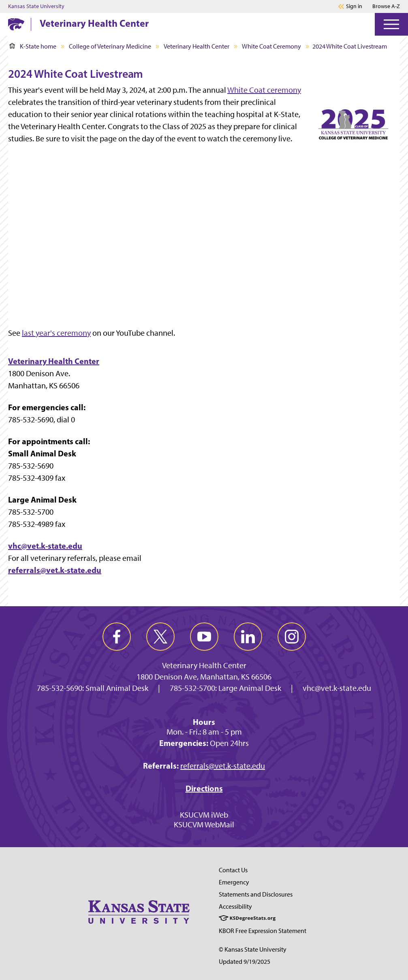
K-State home (33, 46)
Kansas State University (36, 6)
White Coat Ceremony (271, 46)
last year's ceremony (56, 333)
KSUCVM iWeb (204, 815)
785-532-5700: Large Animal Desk (225, 688)
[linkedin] (248, 637)
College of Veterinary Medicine (110, 46)
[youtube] (204, 637)
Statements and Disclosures (256, 894)
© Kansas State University (253, 949)
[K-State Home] (16, 24)
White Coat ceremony (264, 90)
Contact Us (233, 870)
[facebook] (117, 637)
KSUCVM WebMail (204, 824)
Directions (204, 788)
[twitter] (160, 637)
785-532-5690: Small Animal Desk (93, 688)
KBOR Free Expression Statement (263, 931)
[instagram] (292, 637)
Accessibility (235, 906)
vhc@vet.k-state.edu (45, 546)
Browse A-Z (386, 6)
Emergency (234, 882)
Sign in (354, 6)
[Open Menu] (391, 24)
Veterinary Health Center (94, 23)
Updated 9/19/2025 (245, 962)
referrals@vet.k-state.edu (55, 570)
